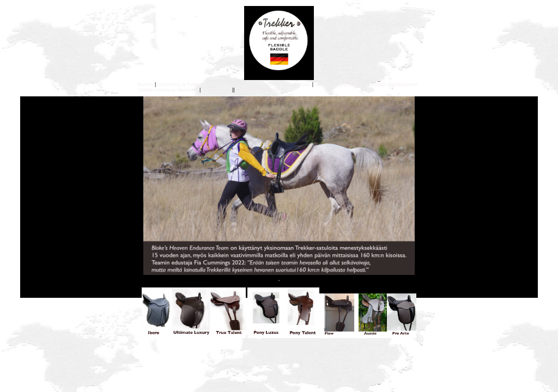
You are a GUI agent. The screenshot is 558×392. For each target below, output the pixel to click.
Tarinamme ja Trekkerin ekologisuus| (196, 84)
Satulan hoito (217, 90)
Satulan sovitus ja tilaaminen (168, 90)
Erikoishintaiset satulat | (261, 90)
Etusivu (145, 84)
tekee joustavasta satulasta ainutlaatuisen (371, 84)
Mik (319, 84)
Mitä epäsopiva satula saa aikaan (273, 84)
